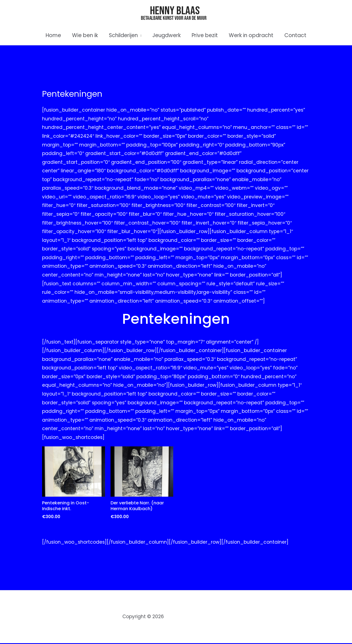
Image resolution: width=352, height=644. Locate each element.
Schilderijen (124, 35)
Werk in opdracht (250, 35)
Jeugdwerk (167, 35)
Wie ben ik (86, 35)
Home (55, 35)
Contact (294, 35)
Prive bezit (204, 35)
